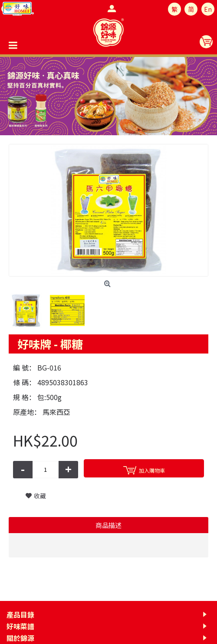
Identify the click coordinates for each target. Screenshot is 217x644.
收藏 (40, 496)
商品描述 (108, 525)
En (208, 9)
